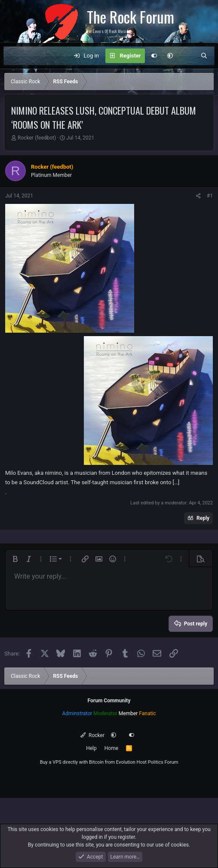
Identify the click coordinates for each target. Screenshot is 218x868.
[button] (170, 56)
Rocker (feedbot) (37, 138)
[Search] (204, 56)
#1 (210, 196)
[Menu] (15, 56)
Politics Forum (163, 762)
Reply (203, 518)
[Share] (198, 196)
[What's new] (187, 56)
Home (111, 748)
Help (91, 748)
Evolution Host (131, 762)
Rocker (92, 735)
